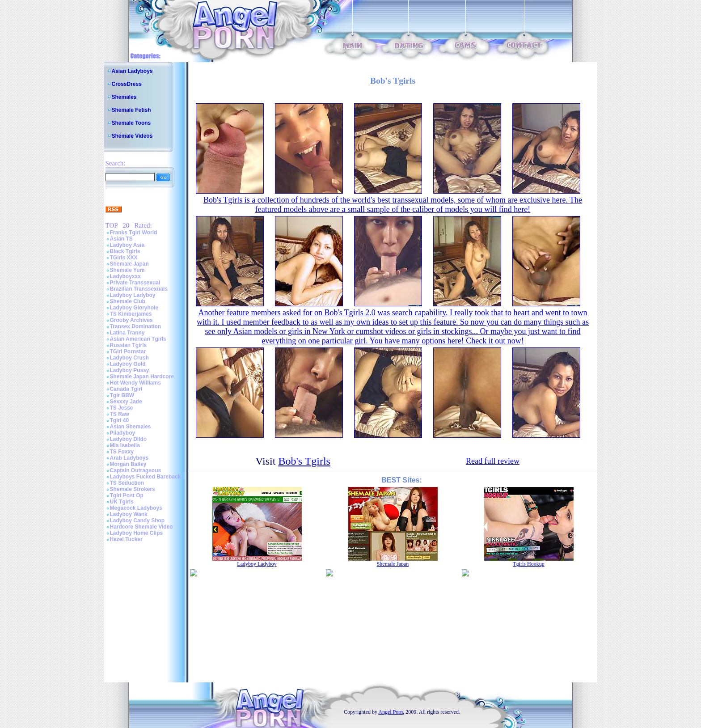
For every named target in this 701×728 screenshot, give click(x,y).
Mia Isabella (125, 445)
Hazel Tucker (126, 539)
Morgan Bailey (128, 464)
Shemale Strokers (133, 489)
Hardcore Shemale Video (141, 527)
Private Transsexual (135, 283)
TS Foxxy (122, 452)
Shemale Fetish (131, 110)
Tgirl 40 (120, 420)
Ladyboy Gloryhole (134, 308)
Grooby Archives (131, 320)
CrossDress (127, 84)
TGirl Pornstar (128, 351)
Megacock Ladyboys (136, 508)
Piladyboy (123, 433)
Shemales (124, 97)
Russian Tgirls (129, 345)
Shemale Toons (131, 123)
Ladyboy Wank (129, 514)
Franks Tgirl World (134, 233)
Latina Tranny (127, 333)
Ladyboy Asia (127, 245)
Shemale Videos (132, 136)
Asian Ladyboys (132, 71)
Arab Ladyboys (129, 458)
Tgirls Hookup (528, 564)
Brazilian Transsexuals (139, 289)
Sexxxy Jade (126, 402)
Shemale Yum (127, 270)
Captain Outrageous (136, 470)
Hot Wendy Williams (135, 383)
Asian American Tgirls (138, 339)
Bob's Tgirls (304, 461)
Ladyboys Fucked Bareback (146, 477)
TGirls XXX (124, 258)
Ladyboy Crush (129, 358)
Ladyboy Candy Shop (137, 521)
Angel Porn (391, 712)
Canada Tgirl (126, 389)
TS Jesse (122, 408)
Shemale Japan (129, 264)
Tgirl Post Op (127, 495)
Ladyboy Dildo (129, 439)
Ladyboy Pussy (130, 370)
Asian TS (121, 239)
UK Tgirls (122, 502)
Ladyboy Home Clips (137, 533)
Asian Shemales (131, 427)
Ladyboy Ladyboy (133, 295)
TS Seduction (127, 483)
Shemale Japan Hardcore (142, 377)
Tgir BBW (122, 395)
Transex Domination (136, 326)
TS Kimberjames (131, 314)
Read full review (493, 461)
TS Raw (120, 414)
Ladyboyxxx (125, 276)
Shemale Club (128, 301)
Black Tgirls (125, 251)
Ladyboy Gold (128, 364)
